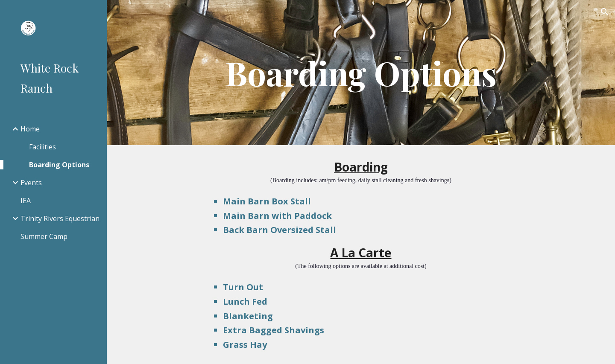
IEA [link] (26, 201)
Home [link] (30, 129)
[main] (361, 73)
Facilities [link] (42, 147)
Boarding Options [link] (59, 165)
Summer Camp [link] (44, 236)
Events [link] (31, 183)
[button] (605, 12)
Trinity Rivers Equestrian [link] (60, 218)
